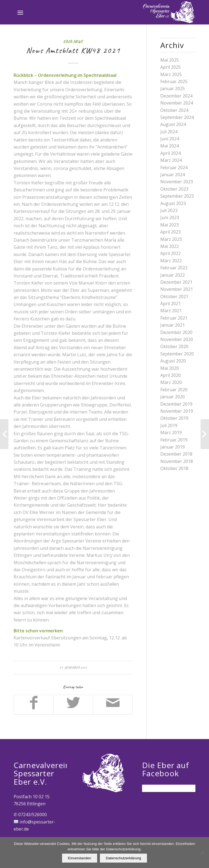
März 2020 (171, 382)
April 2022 (170, 253)
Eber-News (73, 42)
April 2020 (170, 375)
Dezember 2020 (176, 332)
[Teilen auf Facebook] (34, 705)
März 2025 (171, 74)
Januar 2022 (173, 275)
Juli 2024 (169, 132)
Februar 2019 (174, 440)
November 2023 (177, 182)
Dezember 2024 (176, 96)
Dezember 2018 (176, 454)
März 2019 (171, 433)
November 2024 (177, 103)
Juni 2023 (170, 217)
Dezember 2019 (176, 404)
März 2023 (171, 239)
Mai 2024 (170, 146)
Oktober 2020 (174, 346)
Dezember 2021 (176, 282)
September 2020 (177, 354)
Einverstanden (80, 858)
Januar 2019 (173, 447)
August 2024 (173, 124)
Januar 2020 (173, 397)
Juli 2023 (169, 210)
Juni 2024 (170, 139)
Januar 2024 (173, 175)
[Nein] (202, 853)
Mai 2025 (170, 60)
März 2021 (171, 311)
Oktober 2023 (174, 189)
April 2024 (170, 153)
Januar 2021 (173, 325)
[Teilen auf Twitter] (73, 705)
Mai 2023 (170, 225)
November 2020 (177, 339)
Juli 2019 (169, 425)
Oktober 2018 (174, 468)
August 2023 (173, 203)
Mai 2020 (170, 368)
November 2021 (177, 289)
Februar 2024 (174, 168)
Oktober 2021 (174, 296)
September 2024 (177, 117)
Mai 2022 (170, 246)
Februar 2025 (174, 81)
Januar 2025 (173, 89)
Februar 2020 (174, 390)
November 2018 (177, 461)
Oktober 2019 (174, 418)
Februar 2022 (174, 268)
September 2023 (177, 196)
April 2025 (170, 67)
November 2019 (177, 411)
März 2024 (171, 160)
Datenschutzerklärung (124, 858)
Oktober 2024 (174, 110)
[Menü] (20, 12)
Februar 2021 (174, 318)
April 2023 (170, 232)
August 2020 (173, 361)
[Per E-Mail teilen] (113, 705)
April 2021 (170, 304)
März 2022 (171, 261)
